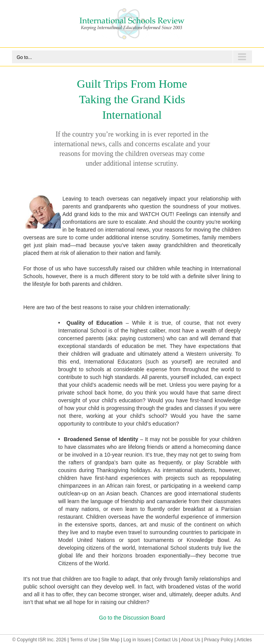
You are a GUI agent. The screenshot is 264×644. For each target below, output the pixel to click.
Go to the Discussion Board (132, 618)
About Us (191, 640)
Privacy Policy (218, 640)
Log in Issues (137, 640)
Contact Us (166, 640)
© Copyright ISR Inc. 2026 (39, 640)
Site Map (110, 640)
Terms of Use (84, 640)
